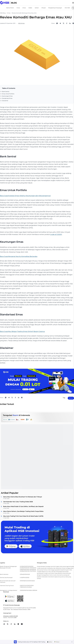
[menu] (73, 3)
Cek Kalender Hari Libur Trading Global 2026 (18, 502)
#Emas (71, 398)
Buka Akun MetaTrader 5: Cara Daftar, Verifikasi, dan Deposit (23, 506)
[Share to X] (63, 23)
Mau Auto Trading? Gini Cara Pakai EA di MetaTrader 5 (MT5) (23, 516)
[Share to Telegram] (60, 23)
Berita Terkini (10, 8)
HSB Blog (3, 13)
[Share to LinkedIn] (70, 23)
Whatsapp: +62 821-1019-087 (11, 616)
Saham (37, 8)
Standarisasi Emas (7, 98)
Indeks (30, 8)
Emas (24, 8)
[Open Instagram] (73, 23)
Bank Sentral (6, 92)
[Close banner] (72, 642)
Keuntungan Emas (7, 96)
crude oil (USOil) (56, 234)
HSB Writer (21, 23)
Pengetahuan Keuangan (55, 8)
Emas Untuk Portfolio (8, 94)
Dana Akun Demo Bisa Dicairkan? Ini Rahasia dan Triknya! (23, 497)
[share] (8, 624)
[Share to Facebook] (67, 23)
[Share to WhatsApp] (57, 23)
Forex (18, 8)
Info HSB (67, 8)
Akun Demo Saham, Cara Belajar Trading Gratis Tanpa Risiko (23, 511)
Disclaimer (5, 101)
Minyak (44, 8)
